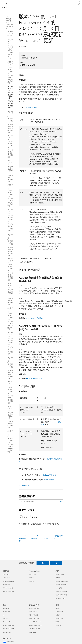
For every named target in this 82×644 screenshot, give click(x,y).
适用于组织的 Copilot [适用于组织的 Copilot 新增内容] (8, 581)
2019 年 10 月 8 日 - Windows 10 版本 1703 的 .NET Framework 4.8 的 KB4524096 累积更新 (10, 294)
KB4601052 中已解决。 (35, 318)
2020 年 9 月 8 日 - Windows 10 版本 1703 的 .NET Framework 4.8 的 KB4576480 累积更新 (10, 122)
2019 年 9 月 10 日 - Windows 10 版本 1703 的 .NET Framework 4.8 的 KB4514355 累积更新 (10, 343)
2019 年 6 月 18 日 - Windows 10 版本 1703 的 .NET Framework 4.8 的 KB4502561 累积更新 (10, 417)
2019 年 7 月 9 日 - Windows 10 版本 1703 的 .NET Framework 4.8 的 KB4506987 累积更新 (10, 392)
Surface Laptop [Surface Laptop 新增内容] (6, 578)
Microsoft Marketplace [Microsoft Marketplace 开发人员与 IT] (35, 622)
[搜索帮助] (7, 3)
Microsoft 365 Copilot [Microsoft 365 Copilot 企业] (8, 629)
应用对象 (23, 47)
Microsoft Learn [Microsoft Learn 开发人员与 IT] (33, 612)
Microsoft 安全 (49, 480)
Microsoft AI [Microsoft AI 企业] (6, 608)
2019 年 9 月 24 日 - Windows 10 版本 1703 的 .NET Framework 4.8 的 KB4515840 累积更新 (10, 319)
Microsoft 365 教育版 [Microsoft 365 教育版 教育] (61, 585)
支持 (4, 7)
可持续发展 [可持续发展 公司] (58, 625)
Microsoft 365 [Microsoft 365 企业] (6, 622)
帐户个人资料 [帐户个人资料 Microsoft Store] (33, 574)
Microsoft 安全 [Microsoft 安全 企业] (6, 612)
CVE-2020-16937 (31, 107)
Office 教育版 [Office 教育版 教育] (59, 588)
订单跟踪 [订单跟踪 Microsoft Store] (31, 581)
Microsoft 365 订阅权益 (23, 538)
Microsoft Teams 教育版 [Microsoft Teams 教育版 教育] (62, 581)
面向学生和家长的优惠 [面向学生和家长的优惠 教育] (61, 595)
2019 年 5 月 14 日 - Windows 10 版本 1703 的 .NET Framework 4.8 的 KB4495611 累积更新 (10, 442)
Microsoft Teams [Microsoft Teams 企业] (7, 632)
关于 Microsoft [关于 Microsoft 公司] (59, 612)
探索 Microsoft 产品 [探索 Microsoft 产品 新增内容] (8, 588)
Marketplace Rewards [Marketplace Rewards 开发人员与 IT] (35, 629)
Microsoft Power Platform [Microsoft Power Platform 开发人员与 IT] (36, 625)
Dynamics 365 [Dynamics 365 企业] (6, 618)
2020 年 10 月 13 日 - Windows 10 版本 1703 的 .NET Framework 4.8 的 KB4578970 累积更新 (10, 97)
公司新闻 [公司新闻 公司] (58, 615)
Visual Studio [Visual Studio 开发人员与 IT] (32, 632)
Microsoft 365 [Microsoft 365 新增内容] (6, 585)
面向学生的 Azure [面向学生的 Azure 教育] (60, 598)
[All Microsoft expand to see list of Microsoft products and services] (3, 3)
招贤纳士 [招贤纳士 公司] (58, 608)
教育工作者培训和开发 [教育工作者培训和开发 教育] (61, 591)
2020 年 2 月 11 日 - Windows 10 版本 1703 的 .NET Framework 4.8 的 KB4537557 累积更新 (10, 220)
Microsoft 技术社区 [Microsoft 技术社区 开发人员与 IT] (34, 618)
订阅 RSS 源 (25, 485)
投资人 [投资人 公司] (57, 622)
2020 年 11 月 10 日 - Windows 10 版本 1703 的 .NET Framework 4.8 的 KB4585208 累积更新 (10, 73)
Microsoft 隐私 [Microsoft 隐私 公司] (59, 618)
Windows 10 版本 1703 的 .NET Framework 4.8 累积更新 (10, 23)
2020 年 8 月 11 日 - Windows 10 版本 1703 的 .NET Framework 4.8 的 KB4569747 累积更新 (10, 146)
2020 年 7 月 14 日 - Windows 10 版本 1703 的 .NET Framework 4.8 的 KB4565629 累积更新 (10, 171)
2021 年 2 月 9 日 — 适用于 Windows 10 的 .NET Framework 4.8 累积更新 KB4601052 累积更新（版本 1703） (10, 45)
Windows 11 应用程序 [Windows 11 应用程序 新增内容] (8, 591)
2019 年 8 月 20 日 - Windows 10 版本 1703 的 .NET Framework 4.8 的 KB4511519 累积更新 (10, 368)
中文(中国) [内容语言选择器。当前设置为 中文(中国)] (8, 638)
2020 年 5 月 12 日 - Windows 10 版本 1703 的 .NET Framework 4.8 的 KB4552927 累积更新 (10, 195)
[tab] (24, 517)
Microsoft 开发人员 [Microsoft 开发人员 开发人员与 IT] (34, 608)
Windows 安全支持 (49, 475)
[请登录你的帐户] (79, 3)
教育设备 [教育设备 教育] (58, 578)
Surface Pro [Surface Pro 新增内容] (5, 574)
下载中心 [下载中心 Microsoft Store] (31, 578)
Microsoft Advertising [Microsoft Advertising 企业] (8, 625)
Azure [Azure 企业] (4, 615)
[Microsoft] (41, 2)
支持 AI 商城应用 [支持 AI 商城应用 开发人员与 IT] (33, 615)
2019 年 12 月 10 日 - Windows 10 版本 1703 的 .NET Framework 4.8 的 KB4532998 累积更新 (10, 269)
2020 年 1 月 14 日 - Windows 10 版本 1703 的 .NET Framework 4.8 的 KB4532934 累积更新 (10, 245)
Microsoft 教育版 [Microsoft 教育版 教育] (60, 574)
